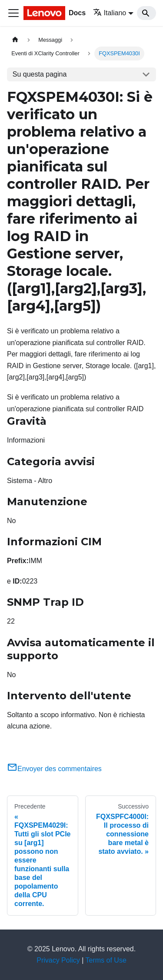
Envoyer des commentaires (54, 769)
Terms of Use (106, 960)
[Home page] (15, 40)
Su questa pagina (40, 74)
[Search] (146, 13)
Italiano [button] (110, 13)
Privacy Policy (58, 960)
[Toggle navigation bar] (13, 13)
